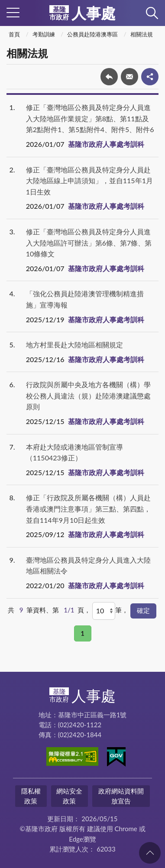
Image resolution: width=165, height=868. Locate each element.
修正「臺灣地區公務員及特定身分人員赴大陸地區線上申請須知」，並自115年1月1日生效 (89, 181)
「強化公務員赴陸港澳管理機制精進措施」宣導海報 (85, 299)
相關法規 (142, 34)
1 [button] (82, 633)
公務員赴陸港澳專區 (92, 34)
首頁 (14, 34)
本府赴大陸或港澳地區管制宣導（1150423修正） (74, 452)
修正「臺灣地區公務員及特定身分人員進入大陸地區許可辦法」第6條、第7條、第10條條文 (89, 243)
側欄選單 (13, 13)
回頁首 (150, 853)
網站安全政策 (69, 796)
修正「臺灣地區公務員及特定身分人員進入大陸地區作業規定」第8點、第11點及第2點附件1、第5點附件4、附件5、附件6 (90, 118)
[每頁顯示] (104, 611)
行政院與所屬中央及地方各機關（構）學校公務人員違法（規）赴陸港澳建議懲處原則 (88, 395)
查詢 (152, 13)
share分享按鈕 (150, 77)
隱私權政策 (31, 796)
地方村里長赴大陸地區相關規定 (74, 345)
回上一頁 (109, 77)
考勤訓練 (44, 34)
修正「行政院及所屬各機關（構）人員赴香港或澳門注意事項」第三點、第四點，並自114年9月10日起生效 (88, 508)
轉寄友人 (129, 77)
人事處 (82, 13)
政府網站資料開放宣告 (121, 796)
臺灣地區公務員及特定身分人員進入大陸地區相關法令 (88, 565)
